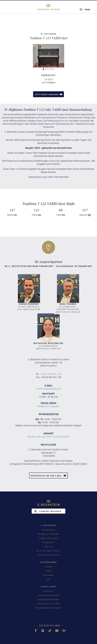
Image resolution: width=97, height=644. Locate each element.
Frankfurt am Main (48, 9)
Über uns (49, 547)
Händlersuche (48, 530)
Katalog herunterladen (49, 534)
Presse (48, 571)
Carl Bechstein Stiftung (48, 555)
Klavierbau (49, 575)
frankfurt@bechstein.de (48, 389)
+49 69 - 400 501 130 (51, 374)
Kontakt (49, 567)
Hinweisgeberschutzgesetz (49, 608)
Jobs (48, 579)
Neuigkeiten (48, 542)
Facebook (42, 406)
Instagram (54, 406)
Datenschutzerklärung (49, 595)
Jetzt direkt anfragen (49, 94)
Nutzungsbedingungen (48, 599)
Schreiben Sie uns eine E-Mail (49, 476)
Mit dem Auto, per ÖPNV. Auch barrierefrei (48, 437)
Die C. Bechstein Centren (49, 551)
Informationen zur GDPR (49, 604)
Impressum (48, 591)
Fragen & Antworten (48, 538)
